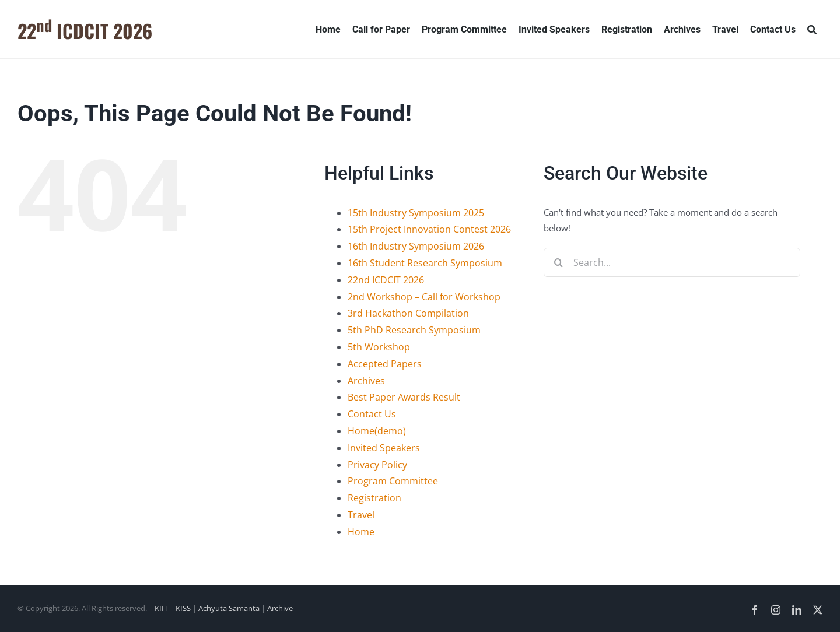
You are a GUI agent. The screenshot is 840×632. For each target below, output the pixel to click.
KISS (183, 608)
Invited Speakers (384, 448)
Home (361, 532)
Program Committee (393, 481)
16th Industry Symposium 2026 (416, 246)
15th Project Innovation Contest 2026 (429, 229)
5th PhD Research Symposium (414, 330)
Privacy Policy (377, 465)
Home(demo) (377, 431)
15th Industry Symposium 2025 (416, 213)
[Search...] (672, 262)
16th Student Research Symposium (425, 263)
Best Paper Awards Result (404, 397)
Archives (366, 381)
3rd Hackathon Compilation (408, 313)
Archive (280, 608)
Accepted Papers (385, 364)
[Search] (812, 29)
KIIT (161, 608)
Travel (361, 515)
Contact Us (372, 414)
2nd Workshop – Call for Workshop (424, 297)
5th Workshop (379, 347)
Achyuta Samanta (229, 608)
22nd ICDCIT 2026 (386, 280)
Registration (374, 498)
